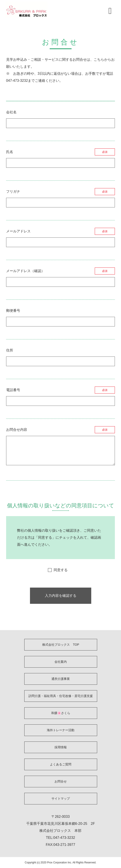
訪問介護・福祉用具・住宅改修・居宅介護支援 (61, 696)
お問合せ (61, 781)
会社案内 (61, 662)
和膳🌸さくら (61, 713)
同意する (61, 570)
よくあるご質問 (61, 764)
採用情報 (61, 747)
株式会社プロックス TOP (61, 645)
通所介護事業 (61, 679)
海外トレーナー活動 (61, 730)
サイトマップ (61, 798)
